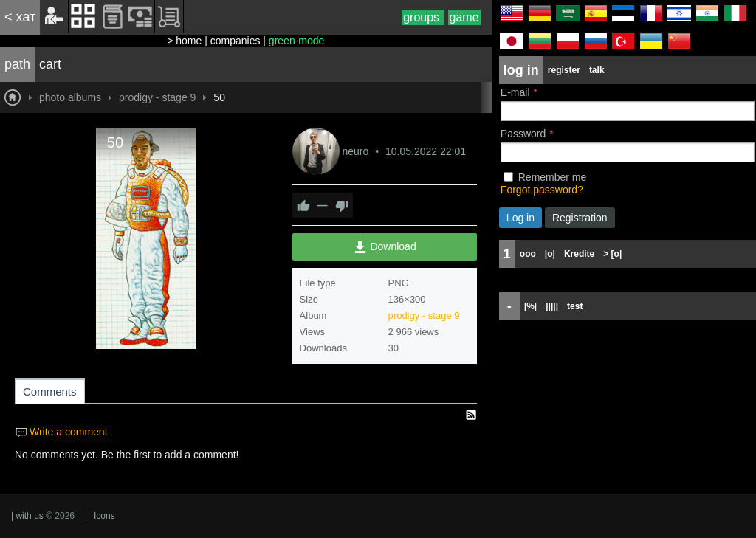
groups (423, 17)
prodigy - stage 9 (424, 315)
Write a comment (69, 432)
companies (236, 41)
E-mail (515, 92)
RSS (471, 415)
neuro (357, 151)
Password (523, 134)
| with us (27, 516)
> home (184, 41)
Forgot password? (542, 190)
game (464, 17)
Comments (50, 392)
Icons (104, 516)
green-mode (297, 41)
